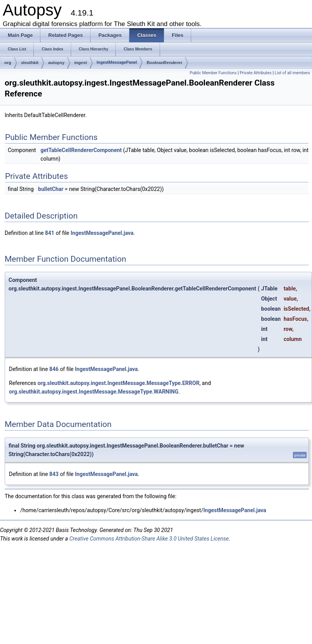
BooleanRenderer (164, 63)
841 (50, 233)
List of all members (292, 73)
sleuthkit (30, 63)
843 (54, 474)
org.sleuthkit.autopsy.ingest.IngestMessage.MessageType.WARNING (94, 392)
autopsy (56, 63)
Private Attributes (256, 73)
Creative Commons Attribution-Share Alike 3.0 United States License (149, 539)
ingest (80, 63)
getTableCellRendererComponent (81, 150)
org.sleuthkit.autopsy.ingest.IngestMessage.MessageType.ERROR (118, 383)
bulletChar (51, 189)
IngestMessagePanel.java (102, 233)
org (8, 63)
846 (54, 369)
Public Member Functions (213, 73)
